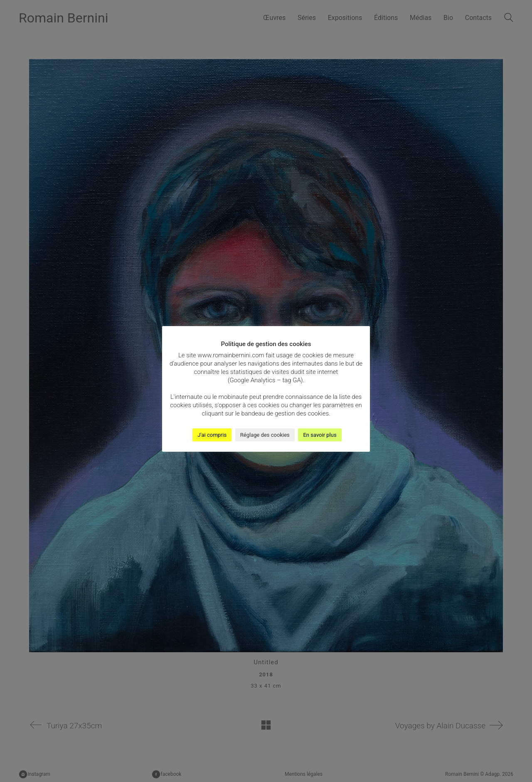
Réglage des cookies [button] (265, 435)
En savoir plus (320, 435)
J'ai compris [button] (212, 435)
